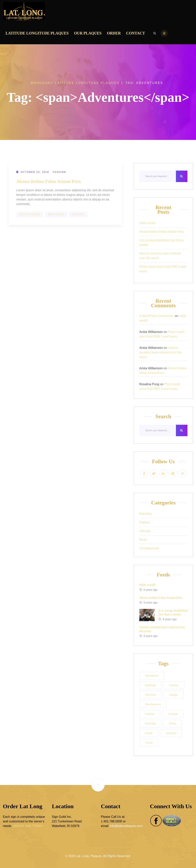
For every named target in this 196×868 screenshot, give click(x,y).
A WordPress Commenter (157, 316)
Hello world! (147, 223)
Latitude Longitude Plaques (37, 33)
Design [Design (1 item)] (174, 695)
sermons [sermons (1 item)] (171, 733)
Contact (136, 33)
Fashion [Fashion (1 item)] (150, 714)
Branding (56, 214)
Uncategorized (149, 548)
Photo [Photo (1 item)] (173, 723)
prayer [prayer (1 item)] (149, 733)
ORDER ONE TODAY (28, 826)
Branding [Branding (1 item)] (150, 685)
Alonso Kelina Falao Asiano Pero (49, 181)
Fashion (59, 172)
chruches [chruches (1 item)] (151, 695)
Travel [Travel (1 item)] (149, 743)
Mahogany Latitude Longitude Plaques (75, 83)
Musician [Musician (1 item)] (150, 723)
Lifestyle (145, 531)
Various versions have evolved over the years (160, 256)
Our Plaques (88, 33)
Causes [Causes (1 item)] (174, 685)
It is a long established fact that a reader (162, 243)
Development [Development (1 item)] (153, 704)
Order (114, 33)
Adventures (30, 214)
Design (78, 214)
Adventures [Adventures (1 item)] (152, 676)
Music (143, 540)
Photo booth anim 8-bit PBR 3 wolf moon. (163, 269)
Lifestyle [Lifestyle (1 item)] (173, 714)
